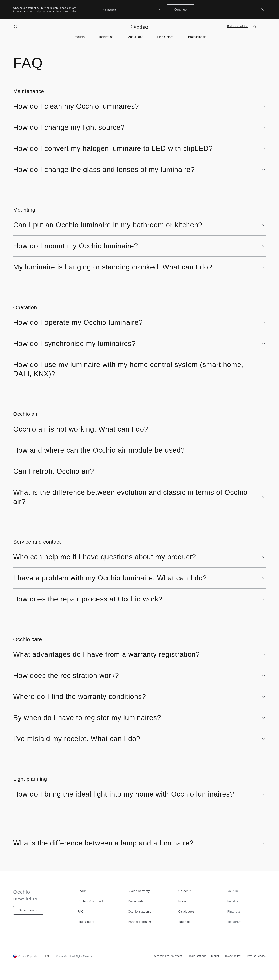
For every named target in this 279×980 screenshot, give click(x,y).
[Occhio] (140, 27)
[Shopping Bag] (264, 27)
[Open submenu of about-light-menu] (135, 37)
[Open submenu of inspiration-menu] (106, 37)
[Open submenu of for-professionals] (197, 37)
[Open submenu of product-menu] (79, 37)
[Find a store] (255, 27)
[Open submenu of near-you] (165, 37)
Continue (180, 10)
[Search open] (15, 27)
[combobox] (132, 10)
